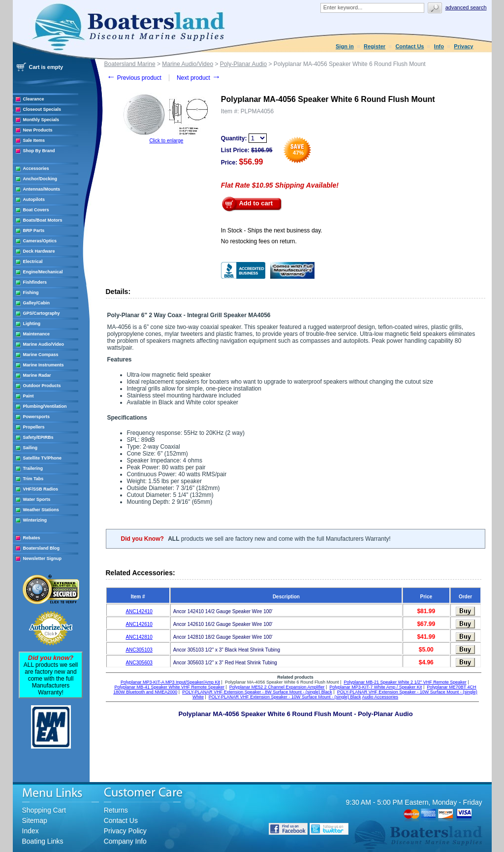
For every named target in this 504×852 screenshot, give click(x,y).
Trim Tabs (33, 479)
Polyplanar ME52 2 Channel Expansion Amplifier (277, 687)
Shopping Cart (44, 810)
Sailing (31, 448)
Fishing (31, 293)
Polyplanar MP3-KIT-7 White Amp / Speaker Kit (376, 687)
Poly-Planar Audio (243, 64)
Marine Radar (37, 375)
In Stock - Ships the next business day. (272, 230)
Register (375, 46)
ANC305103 (139, 650)
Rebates (32, 538)
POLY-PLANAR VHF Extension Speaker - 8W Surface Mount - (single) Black (257, 692)
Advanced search (466, 7)
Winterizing (35, 520)
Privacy (463, 46)
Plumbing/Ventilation (45, 406)
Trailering (33, 468)
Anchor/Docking (40, 179)
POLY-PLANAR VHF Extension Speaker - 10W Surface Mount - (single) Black (285, 697)
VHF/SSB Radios (41, 489)
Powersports (37, 417)
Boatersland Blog (42, 548)
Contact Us (409, 46)
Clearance (34, 99)
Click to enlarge (166, 141)
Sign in (345, 46)
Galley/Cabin (37, 303)
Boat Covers (36, 210)
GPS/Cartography (42, 313)
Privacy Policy (125, 831)
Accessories (36, 168)
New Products (38, 130)
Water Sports (37, 499)
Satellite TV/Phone (43, 458)
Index (31, 831)
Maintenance (37, 334)
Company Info (125, 841)
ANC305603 (139, 663)
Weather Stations (41, 510)
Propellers (34, 427)
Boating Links (43, 841)
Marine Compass (41, 355)
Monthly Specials (41, 120)
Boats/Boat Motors (43, 220)
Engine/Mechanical (43, 272)
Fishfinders (35, 282)
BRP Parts (34, 230)
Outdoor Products (42, 386)
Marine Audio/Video (44, 344)
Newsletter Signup (43, 558)
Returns (116, 810)
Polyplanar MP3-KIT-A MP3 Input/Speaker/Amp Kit (170, 682)
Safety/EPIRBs (38, 437)
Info (439, 46)
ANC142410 (139, 611)
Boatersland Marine (130, 64)
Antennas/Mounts (42, 189)
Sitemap (35, 820)
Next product (199, 78)
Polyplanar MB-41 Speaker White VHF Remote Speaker (169, 687)
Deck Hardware (39, 251)
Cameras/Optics (40, 241)
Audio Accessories (380, 697)
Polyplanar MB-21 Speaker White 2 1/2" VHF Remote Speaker (405, 682)
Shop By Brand (39, 151)
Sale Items (34, 140)
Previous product (134, 78)
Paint (29, 396)
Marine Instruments (44, 365)
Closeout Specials (42, 109)
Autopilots (34, 199)
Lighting (32, 324)
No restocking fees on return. (259, 241)
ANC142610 (139, 624)
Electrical (33, 262)
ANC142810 (139, 637)
